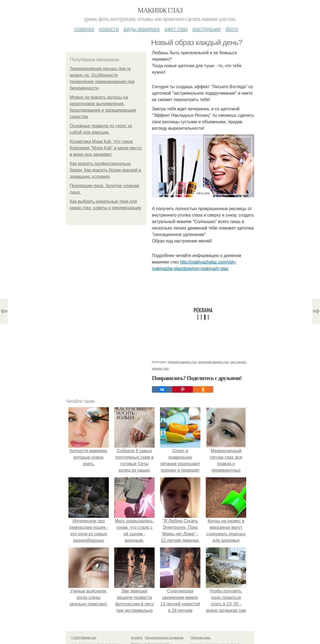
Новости (109, 29)
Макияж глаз (160, 10)
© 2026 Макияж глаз (84, 638)
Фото (232, 29)
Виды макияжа (142, 29)
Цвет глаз (176, 29)
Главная (84, 29)
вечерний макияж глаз (213, 362)
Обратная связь (201, 638)
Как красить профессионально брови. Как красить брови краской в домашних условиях (105, 170)
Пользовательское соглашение (164, 638)
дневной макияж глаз (182, 362)
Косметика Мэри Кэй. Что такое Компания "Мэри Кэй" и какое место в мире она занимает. (106, 148)
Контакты (137, 638)
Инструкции (206, 29)
